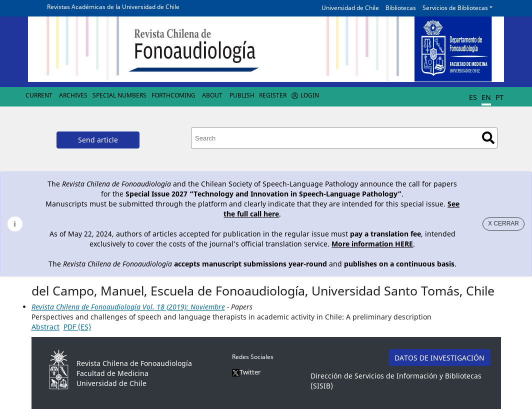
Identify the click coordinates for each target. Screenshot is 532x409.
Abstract (45, 327)
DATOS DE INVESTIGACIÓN (439, 358)
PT (499, 97)
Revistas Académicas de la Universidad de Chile (113, 7)
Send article (98, 140)
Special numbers (119, 95)
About (212, 95)
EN (486, 97)
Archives (73, 95)
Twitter (246, 372)
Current (39, 95)
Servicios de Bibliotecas (455, 8)
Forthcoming (173, 95)
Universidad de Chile (350, 8)
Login (310, 95)
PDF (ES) (77, 327)
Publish (242, 95)
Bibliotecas (401, 8)
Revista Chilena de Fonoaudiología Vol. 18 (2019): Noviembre (128, 307)
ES (473, 97)
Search (488, 138)
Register (273, 95)
